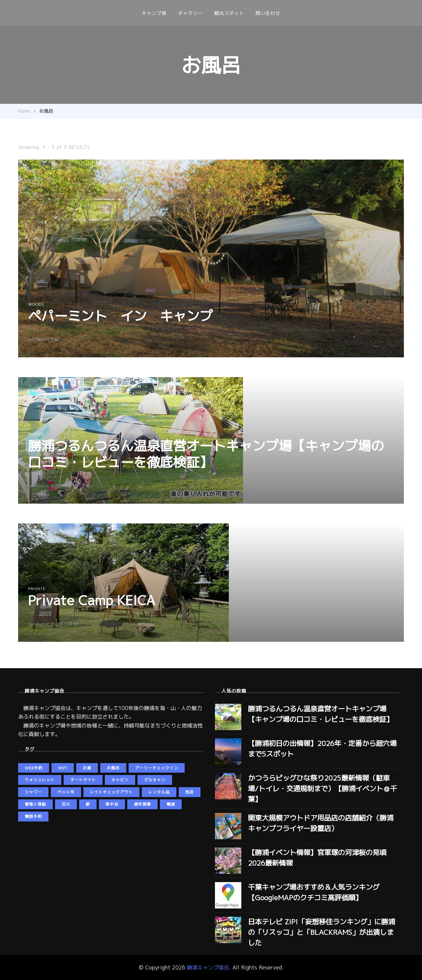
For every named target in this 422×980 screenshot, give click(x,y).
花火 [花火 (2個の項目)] (66, 804)
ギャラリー (190, 13)
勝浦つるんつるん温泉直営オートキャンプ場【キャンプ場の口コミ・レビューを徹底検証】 (206, 454)
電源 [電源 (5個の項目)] (171, 804)
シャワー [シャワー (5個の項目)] (33, 792)
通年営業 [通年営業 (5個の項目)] (142, 804)
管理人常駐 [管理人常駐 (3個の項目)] (35, 804)
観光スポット (229, 13)
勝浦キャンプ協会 (208, 967)
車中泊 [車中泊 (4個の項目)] (112, 804)
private (37, 589)
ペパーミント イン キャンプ (120, 316)
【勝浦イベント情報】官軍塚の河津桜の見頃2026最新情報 (317, 858)
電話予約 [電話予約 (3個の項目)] (33, 816)
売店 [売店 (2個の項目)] (190, 792)
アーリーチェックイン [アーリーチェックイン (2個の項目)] (157, 768)
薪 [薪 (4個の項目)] (88, 804)
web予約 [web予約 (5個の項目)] (34, 768)
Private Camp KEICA (92, 600)
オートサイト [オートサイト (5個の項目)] (83, 780)
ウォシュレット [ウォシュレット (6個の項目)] (40, 780)
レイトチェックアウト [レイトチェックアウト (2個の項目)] (111, 792)
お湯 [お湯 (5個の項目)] (87, 768)
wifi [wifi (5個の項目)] (63, 768)
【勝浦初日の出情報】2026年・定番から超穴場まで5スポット (322, 749)
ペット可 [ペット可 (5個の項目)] (66, 792)
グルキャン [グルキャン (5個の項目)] (155, 780)
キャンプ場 (154, 13)
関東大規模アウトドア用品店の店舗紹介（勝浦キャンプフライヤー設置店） (321, 823)
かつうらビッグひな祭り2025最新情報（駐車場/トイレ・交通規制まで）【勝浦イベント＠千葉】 (322, 788)
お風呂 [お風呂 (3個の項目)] (113, 768)
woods (36, 304)
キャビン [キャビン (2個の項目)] (120, 780)
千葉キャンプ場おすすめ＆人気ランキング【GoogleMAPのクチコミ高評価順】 (314, 892)
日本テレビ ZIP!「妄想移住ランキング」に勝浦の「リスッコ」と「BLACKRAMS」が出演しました (321, 932)
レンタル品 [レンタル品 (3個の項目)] (159, 792)
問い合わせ (268, 13)
